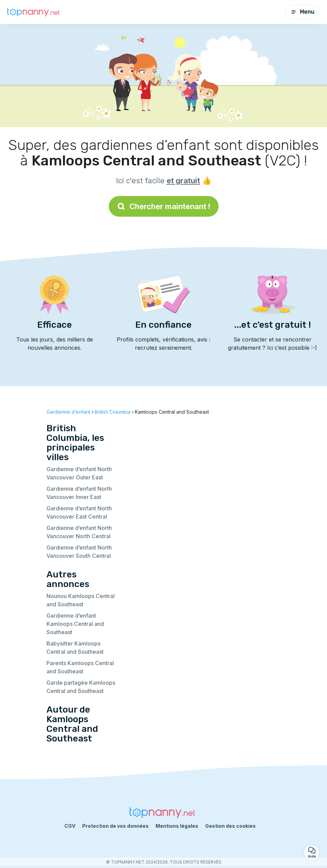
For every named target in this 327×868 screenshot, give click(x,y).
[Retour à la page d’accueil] (34, 12)
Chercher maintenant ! (164, 206)
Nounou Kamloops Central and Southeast (81, 600)
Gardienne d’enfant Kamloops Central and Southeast (75, 624)
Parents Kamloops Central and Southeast (80, 667)
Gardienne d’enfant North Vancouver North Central (79, 532)
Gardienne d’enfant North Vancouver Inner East (79, 493)
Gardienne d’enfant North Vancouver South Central (79, 552)
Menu (303, 12)
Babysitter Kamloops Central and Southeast (75, 648)
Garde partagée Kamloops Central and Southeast (81, 687)
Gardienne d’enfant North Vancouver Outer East (79, 473)
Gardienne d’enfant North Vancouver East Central (79, 512)
